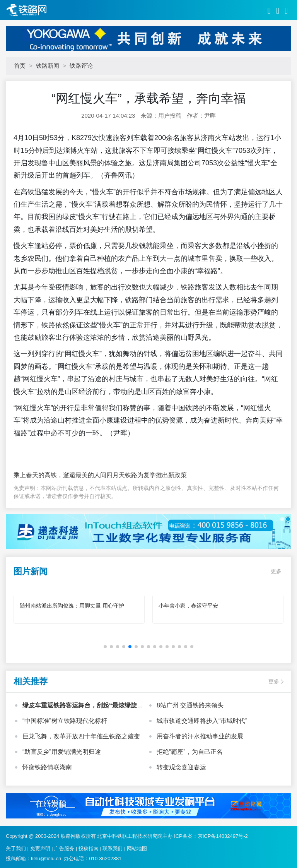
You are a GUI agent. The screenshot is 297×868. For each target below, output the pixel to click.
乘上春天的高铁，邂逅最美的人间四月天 (69, 475)
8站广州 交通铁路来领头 (190, 705)
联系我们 (113, 848)
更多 (276, 571)
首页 (20, 66)
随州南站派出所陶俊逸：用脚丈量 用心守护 (72, 606)
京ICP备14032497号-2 (223, 836)
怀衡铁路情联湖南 (47, 767)
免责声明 (40, 848)
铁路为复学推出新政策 (156, 475)
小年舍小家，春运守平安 (188, 606)
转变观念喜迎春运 (181, 767)
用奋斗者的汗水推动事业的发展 (200, 736)
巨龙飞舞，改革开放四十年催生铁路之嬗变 (81, 736)
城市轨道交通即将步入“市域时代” (202, 721)
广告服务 (64, 848)
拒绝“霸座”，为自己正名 (190, 752)
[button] (105, 647)
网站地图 (137, 848)
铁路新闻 (48, 66)
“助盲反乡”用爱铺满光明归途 (62, 752)
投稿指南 (89, 848)
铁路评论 (81, 66)
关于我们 (16, 848)
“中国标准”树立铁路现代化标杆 (65, 721)
